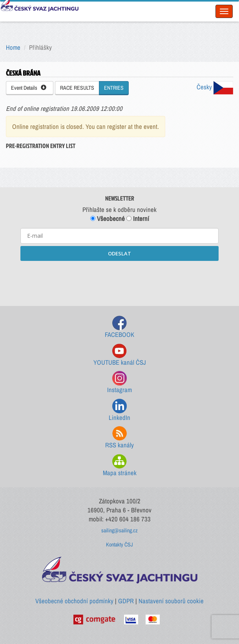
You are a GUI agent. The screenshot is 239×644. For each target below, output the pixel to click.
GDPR (126, 601)
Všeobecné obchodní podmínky (74, 601)
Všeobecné (108, 219)
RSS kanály (119, 438)
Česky (215, 87)
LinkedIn (119, 410)
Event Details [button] (29, 88)
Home (13, 47)
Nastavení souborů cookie (171, 601)
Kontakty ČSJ (119, 545)
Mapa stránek (120, 466)
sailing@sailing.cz (119, 530)
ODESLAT (119, 253)
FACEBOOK (119, 327)
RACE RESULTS (77, 88)
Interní (138, 219)
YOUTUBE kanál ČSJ (120, 355)
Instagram (119, 383)
